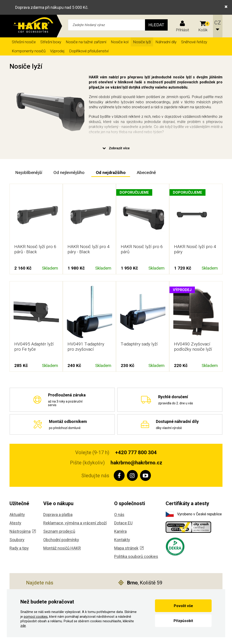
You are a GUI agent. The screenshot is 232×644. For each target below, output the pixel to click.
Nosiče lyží (142, 42)
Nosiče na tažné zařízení (86, 42)
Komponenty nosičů (29, 51)
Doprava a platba (58, 515)
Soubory (17, 540)
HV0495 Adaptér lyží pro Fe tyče (34, 347)
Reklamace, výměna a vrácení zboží (75, 523)
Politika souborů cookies (136, 556)
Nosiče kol (120, 42)
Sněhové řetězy (194, 42)
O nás (119, 515)
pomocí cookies (36, 617)
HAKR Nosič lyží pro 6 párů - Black (35, 249)
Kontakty (122, 540)
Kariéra (120, 531)
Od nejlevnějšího (69, 172)
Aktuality (17, 515)
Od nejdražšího (111, 172)
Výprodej (57, 51)
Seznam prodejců (59, 531)
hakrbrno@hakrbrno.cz (136, 463)
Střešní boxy (51, 42)
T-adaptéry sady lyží (139, 344)
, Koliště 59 (140, 583)
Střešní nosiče (24, 42)
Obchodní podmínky (61, 540)
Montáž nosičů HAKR (62, 548)
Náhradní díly (166, 42)
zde (23, 626)
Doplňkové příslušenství (89, 51)
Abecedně (146, 172)
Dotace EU (123, 523)
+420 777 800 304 (136, 452)
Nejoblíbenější (29, 172)
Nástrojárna (23, 531)
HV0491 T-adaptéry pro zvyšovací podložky (86, 349)
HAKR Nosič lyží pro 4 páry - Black (89, 249)
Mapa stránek (129, 548)
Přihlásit (182, 30)
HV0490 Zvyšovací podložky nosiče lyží (193, 347)
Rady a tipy (19, 548)
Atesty (15, 523)
